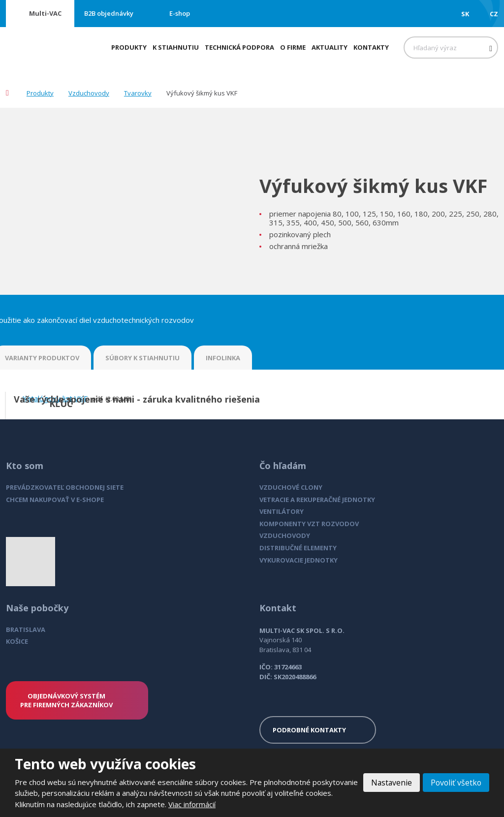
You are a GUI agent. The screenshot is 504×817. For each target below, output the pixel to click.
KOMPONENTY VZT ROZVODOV (309, 524)
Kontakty (371, 47)
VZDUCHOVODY (285, 535)
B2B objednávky (109, 13)
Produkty (129, 47)
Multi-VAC (45, 13)
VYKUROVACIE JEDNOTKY (299, 560)
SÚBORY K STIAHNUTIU (142, 358)
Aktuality (330, 47)
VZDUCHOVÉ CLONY (291, 487)
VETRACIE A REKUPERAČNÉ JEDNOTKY (317, 500)
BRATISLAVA (26, 629)
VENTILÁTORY (282, 511)
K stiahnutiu (176, 47)
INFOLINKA (223, 358)
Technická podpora (239, 47)
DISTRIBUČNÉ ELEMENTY (298, 548)
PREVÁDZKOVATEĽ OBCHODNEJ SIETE (65, 487)
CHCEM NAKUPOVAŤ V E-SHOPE (55, 500)
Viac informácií (221, 804)
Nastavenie (390, 783)
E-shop (180, 13)
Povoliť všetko (455, 783)
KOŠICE (17, 641)
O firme (293, 47)
